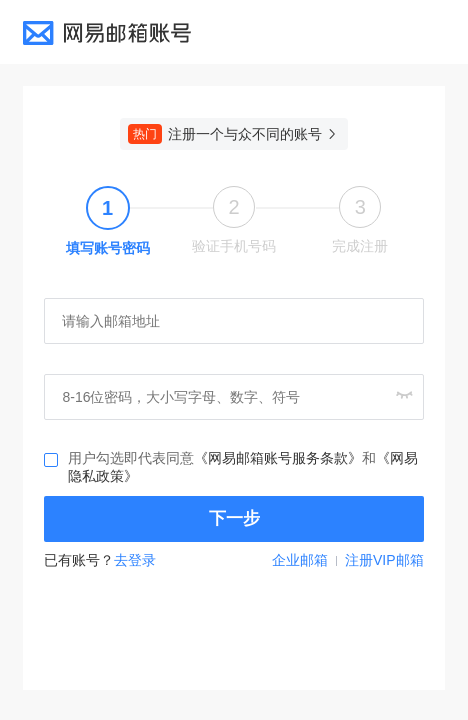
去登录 (135, 560)
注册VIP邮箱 (384, 560)
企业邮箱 (300, 560)
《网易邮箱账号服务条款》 (278, 458)
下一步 (234, 518)
